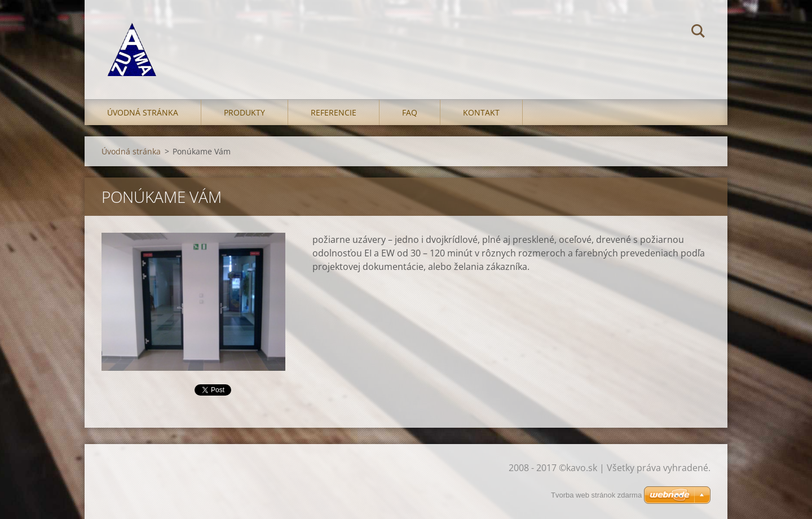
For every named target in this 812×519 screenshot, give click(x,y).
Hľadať (698, 33)
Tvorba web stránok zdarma (596, 495)
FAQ (410, 112)
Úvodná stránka (143, 112)
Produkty (244, 112)
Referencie (334, 112)
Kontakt (481, 112)
